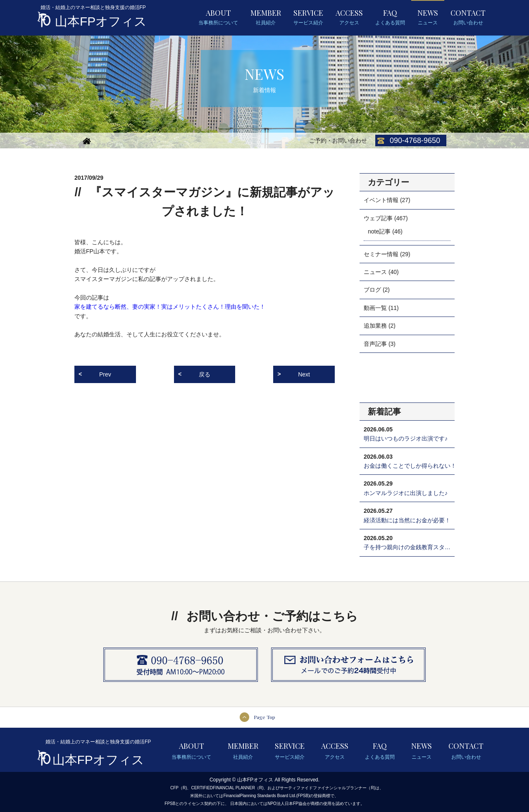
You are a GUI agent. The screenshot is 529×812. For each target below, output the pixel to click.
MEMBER (266, 17)
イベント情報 (381, 200)
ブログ (372, 290)
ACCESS (349, 17)
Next (304, 374)
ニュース (375, 272)
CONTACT (468, 17)
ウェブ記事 (378, 218)
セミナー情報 (381, 254)
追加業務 (375, 326)
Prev (105, 374)
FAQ (390, 17)
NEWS (428, 17)
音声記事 (375, 344)
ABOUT (218, 17)
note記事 (379, 231)
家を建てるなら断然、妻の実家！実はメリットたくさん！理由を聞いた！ (170, 307)
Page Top (264, 717)
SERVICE (308, 17)
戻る (205, 374)
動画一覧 (375, 308)
